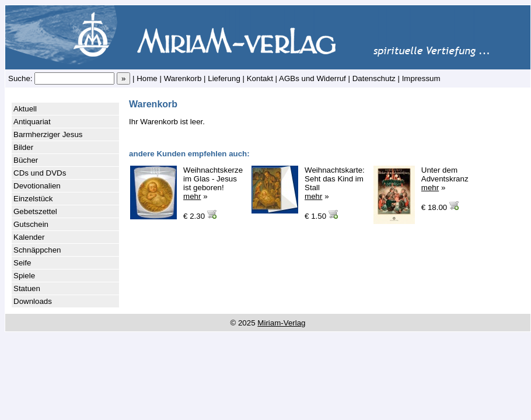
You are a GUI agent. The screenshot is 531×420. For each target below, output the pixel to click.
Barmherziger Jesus (48, 134)
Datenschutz (374, 78)
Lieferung (224, 78)
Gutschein (31, 224)
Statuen (27, 288)
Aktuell (25, 109)
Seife (22, 263)
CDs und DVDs (40, 173)
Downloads (33, 301)
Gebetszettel (35, 211)
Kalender (29, 237)
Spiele (24, 276)
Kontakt (260, 78)
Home (147, 78)
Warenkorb (183, 78)
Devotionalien (37, 186)
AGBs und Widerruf (312, 78)
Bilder (23, 147)
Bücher (26, 160)
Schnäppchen (37, 250)
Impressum (421, 78)
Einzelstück (33, 199)
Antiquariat (32, 122)
